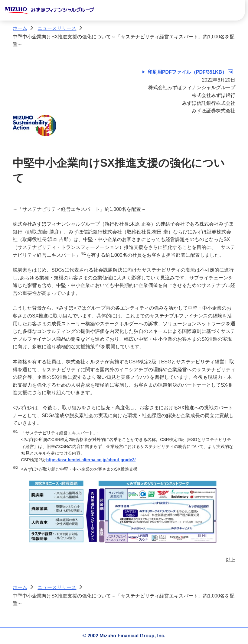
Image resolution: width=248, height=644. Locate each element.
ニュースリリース (57, 28)
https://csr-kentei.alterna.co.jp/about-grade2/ (91, 460)
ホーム (20, 28)
